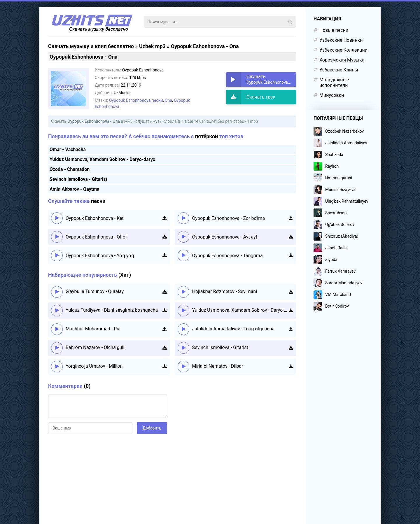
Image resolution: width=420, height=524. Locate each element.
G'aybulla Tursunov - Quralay (95, 291)
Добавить (152, 428)
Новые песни (334, 30)
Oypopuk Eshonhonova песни (136, 100)
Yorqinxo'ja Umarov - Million (94, 366)
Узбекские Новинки (341, 40)
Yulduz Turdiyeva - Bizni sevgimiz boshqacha (112, 310)
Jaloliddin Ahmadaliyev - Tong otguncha (233, 329)
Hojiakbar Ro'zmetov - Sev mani (225, 291)
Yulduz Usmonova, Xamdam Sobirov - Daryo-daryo (103, 159)
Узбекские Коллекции (343, 50)
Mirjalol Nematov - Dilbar (218, 366)
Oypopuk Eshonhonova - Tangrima (228, 256)
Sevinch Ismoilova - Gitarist (78, 179)
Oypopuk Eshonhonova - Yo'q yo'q (100, 256)
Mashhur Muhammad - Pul (93, 329)
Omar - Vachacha (68, 149)
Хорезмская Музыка (342, 60)
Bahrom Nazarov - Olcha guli (95, 347)
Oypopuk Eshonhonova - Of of (96, 237)
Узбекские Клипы (339, 70)
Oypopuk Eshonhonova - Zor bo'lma (229, 218)
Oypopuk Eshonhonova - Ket (95, 218)
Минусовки (332, 95)
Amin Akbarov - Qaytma (75, 189)
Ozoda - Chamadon (70, 169)
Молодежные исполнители (334, 83)
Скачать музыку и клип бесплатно (91, 46)
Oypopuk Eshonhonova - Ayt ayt (225, 237)
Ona (168, 100)
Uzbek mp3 (152, 46)
